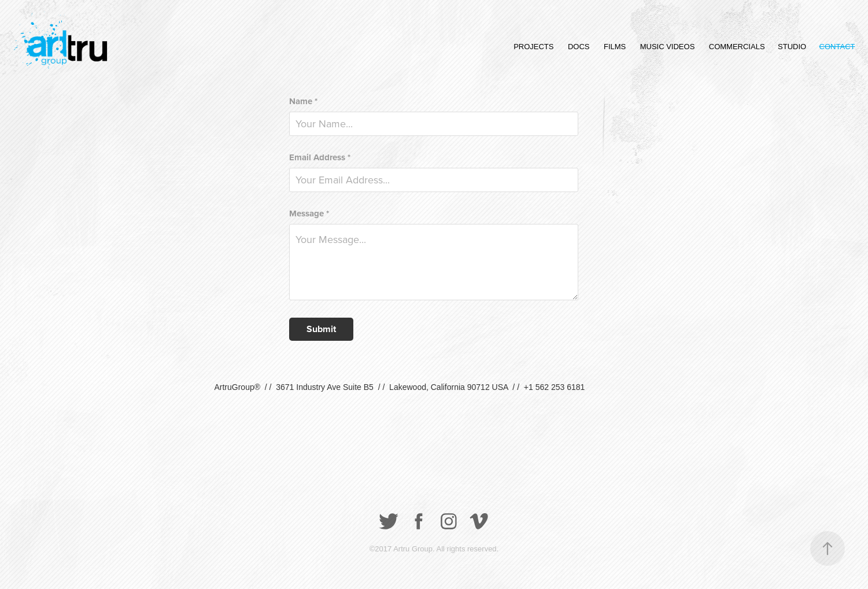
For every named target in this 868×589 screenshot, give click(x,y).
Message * (309, 214)
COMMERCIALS (737, 47)
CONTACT (837, 47)
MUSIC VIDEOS (668, 47)
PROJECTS (533, 47)
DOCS (579, 47)
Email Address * (320, 158)
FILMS (615, 47)
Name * (303, 102)
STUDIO (792, 47)
